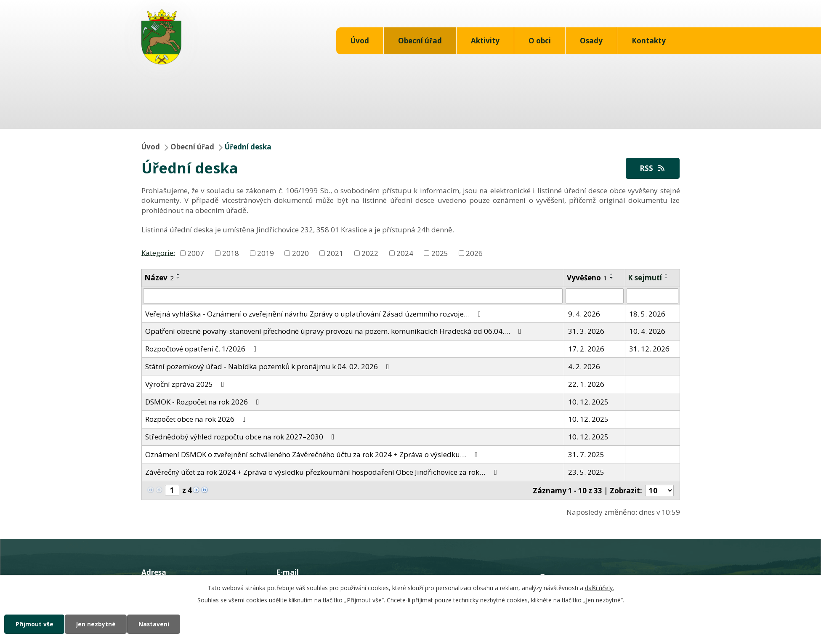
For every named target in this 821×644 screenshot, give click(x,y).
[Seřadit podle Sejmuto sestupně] (667, 278)
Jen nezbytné (98, 624)
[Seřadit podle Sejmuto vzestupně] (667, 275)
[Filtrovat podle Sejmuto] (652, 296)
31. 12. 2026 (649, 349)
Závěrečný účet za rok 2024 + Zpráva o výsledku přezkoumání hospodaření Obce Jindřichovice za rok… (322, 472)
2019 (266, 253)
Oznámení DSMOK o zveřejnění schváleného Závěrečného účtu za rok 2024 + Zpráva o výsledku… (313, 454)
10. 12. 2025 (588, 402)
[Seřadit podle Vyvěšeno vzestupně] (612, 275)
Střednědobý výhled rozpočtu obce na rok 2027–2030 (241, 437)
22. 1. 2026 (586, 384)
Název (159, 278)
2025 (440, 253)
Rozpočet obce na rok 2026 (197, 419)
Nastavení (157, 624)
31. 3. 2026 (586, 331)
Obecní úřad (420, 41)
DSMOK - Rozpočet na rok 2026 (204, 402)
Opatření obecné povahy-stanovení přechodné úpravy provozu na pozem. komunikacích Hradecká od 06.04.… (335, 331)
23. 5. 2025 (586, 472)
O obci (540, 41)
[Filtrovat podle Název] (353, 296)
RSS (652, 168)
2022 (370, 253)
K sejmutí (645, 278)
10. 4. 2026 (647, 331)
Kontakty (649, 41)
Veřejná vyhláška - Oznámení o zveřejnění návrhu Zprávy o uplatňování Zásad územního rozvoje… (315, 314)
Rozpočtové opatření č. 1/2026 (202, 349)
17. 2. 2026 (586, 349)
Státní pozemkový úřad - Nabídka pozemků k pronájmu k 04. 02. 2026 (269, 366)
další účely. (599, 587)
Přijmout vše (35, 624)
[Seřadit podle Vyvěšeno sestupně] (612, 278)
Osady (591, 41)
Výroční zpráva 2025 (186, 384)
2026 (474, 253)
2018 (231, 253)
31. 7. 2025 (586, 454)
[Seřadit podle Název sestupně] (178, 278)
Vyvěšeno (587, 278)
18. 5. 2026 (647, 314)
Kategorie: (158, 253)
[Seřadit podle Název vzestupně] (178, 275)
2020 (300, 253)
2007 (196, 253)
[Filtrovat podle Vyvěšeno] (595, 296)
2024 (405, 253)
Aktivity (485, 41)
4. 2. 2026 (584, 366)
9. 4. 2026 (584, 314)
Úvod (360, 41)
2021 (335, 253)
